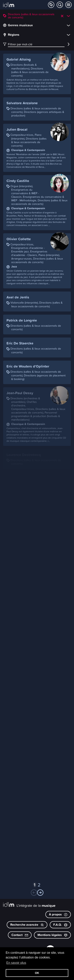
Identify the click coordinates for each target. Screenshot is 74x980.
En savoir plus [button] (16, 963)
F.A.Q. (60, 925)
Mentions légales (52, 935)
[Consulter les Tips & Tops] (68, 5)
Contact (20, 935)
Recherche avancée (27, 925)
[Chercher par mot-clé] (60, 5)
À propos (58, 914)
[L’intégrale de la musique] (9, 5)
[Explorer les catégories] (51, 5)
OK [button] (37, 973)
